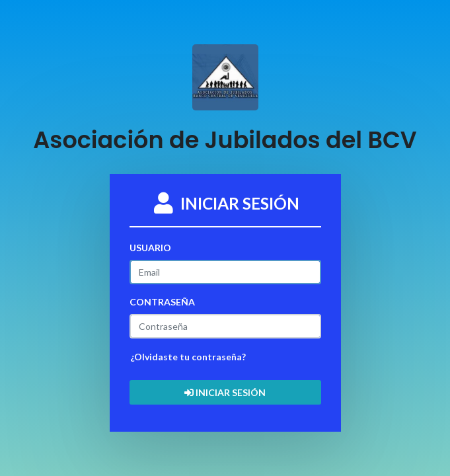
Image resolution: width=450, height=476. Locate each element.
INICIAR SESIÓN (225, 392)
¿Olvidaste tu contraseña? (188, 357)
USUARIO (150, 248)
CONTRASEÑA (162, 302)
